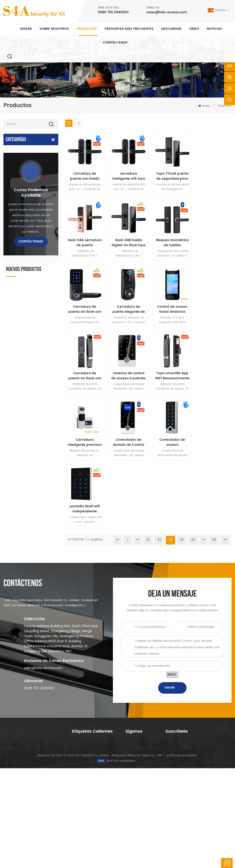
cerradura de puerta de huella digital (23, 258)
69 (214, 403)
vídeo (194, 29)
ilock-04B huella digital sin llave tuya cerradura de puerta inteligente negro (84, 241)
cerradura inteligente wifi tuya (127, 175)
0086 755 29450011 (113, 12)
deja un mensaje (227, 863)
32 (148, 403)
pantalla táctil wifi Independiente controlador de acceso (212, 371)
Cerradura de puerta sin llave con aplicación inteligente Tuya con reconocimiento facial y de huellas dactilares (127, 306)
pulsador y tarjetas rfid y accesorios (24, 286)
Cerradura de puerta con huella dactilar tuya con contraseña (84, 175)
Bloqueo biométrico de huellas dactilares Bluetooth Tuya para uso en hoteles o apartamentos (127, 241)
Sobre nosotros (54, 29)
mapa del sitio (135, 811)
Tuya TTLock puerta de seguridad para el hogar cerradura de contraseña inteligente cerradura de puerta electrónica (170, 175)
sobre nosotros (136, 767)
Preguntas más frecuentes (129, 29)
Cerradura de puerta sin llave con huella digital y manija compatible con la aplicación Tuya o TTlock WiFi (170, 241)
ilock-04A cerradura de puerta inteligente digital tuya (212, 175)
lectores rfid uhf (17, 224)
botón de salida (17, 298)
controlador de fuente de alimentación (24, 272)
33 (159, 403)
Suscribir (179, 799)
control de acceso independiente (18, 212)
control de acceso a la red (25, 187)
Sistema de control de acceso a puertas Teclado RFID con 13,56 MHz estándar (170, 306)
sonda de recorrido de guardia (22, 318)
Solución (131, 789)
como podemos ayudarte (31, 372)
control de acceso (84, 775)
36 (193, 403)
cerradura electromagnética (18, 198)
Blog (129, 804)
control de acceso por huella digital (92, 804)
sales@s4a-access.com (167, 12)
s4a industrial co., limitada (22, 756)
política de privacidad (182, 855)
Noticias (214, 29)
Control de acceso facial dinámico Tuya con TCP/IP (84, 306)
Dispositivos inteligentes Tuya (24, 175)
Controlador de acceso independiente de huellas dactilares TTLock (170, 371)
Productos (87, 29)
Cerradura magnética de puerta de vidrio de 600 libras (93, 792)
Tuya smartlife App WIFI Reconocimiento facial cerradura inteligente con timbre (213, 306)
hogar (130, 760)
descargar (171, 29)
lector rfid (11, 247)
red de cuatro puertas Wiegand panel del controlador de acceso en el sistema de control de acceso (41, 549)
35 (182, 403)
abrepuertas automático (24, 150)
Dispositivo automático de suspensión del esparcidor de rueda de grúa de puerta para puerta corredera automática (41, 523)
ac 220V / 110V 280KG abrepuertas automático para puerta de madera (41, 471)
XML (159, 855)
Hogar (26, 29)
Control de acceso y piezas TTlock (26, 161)
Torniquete (12, 307)
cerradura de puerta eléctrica (21, 235)
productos (132, 775)
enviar (170, 706)
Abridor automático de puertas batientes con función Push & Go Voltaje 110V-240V (41, 497)
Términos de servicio (140, 819)
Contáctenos (115, 43)
